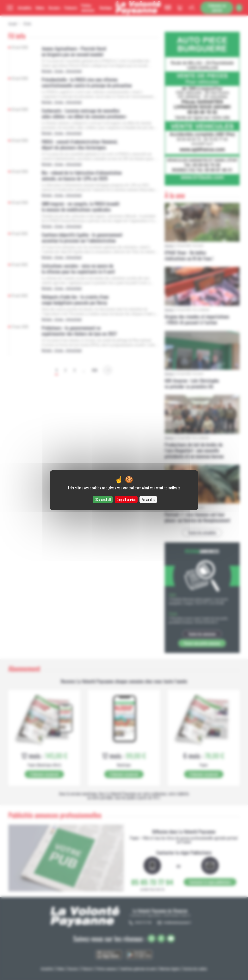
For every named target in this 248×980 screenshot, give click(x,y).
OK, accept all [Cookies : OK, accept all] (103, 500)
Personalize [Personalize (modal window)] (148, 500)
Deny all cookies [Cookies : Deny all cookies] (126, 500)
